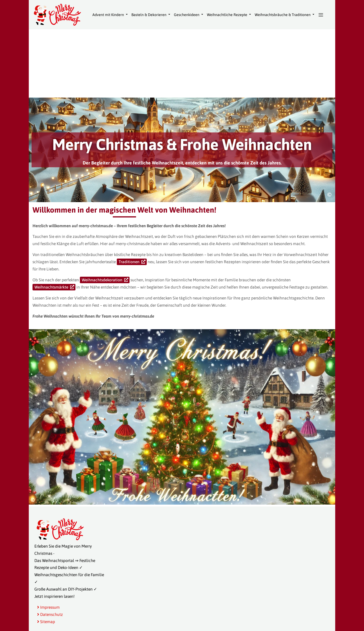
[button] (321, 15)
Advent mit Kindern (109, 15)
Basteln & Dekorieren (149, 15)
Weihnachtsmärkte (51, 287)
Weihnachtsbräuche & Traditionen (283, 15)
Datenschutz (50, 615)
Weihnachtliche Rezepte (227, 15)
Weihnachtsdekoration (102, 280)
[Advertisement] (182, 63)
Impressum (48, 607)
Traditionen (129, 262)
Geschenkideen (187, 15)
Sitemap (46, 622)
